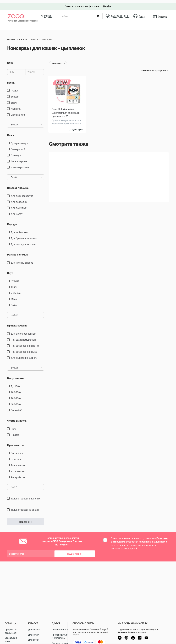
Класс (11, 133)
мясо (14, 297)
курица (15, 279)
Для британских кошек (24, 236)
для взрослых (19, 199)
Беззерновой (18, 147)
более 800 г (17, 408)
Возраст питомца (18, 185)
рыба (14, 303)
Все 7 (26, 484)
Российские (17, 451)
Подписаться (75, 551)
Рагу (13, 426)
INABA (14, 88)
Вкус (10, 270)
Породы (12, 222)
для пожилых (19, 205)
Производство (16, 443)
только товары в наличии (25, 496)
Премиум (16, 153)
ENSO (14, 100)
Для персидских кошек (24, 242)
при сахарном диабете (24, 337)
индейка (16, 291)
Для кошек (34, 630)
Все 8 (26, 175)
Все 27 (26, 122)
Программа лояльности (11, 631)
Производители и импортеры (60, 636)
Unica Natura (18, 112)
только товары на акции (25, 507)
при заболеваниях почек (25, 343)
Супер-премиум (20, 141)
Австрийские (18, 475)
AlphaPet (16, 106)
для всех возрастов (22, 193)
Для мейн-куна (19, 230)
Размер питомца (17, 252)
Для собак (34, 640)
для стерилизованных (23, 331)
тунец (14, 285)
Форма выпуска (17, 418)
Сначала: (146, 68)
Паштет (15, 432)
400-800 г (16, 402)
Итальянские (18, 469)
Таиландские (18, 463)
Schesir (15, 94)
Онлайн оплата (60, 630)
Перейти (107, 4)
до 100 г (16, 384)
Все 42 (26, 313)
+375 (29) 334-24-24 (120, 13)
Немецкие (16, 457)
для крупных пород (22, 260)
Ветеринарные (19, 159)
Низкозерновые (20, 165)
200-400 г (16, 396)
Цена (10, 60)
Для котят (17, 211)
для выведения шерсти (24, 355)
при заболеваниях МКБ (24, 349)
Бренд (11, 80)
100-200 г (16, 390)
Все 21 (26, 365)
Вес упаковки (15, 376)
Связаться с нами (11, 640)
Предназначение (17, 323)
